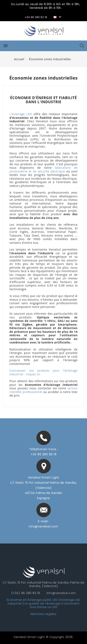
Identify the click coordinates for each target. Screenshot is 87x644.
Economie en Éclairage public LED (32, 600)
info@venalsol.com (43, 526)
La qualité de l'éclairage (43, 604)
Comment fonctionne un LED (55, 605)
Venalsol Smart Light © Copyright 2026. (43, 637)
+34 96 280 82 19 (43, 454)
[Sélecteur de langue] (58, 17)
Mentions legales (43, 614)
